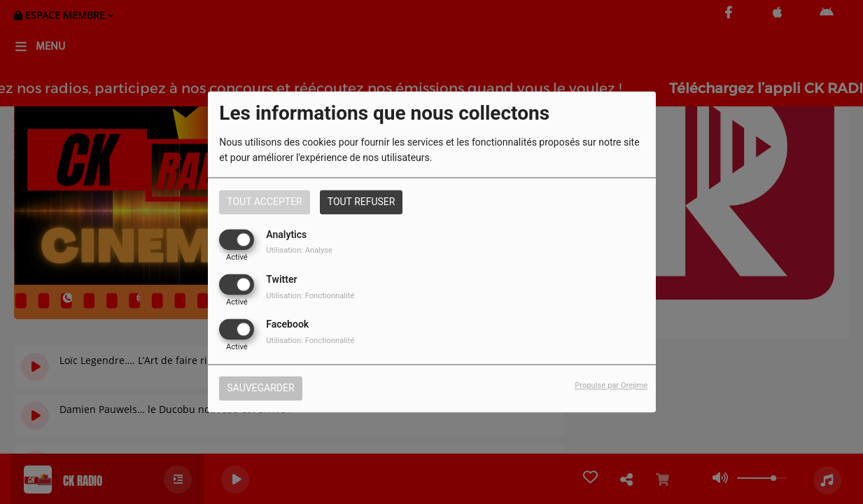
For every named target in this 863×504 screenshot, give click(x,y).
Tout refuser (362, 202)
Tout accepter (264, 202)
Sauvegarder (260, 388)
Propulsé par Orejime (611, 386)
